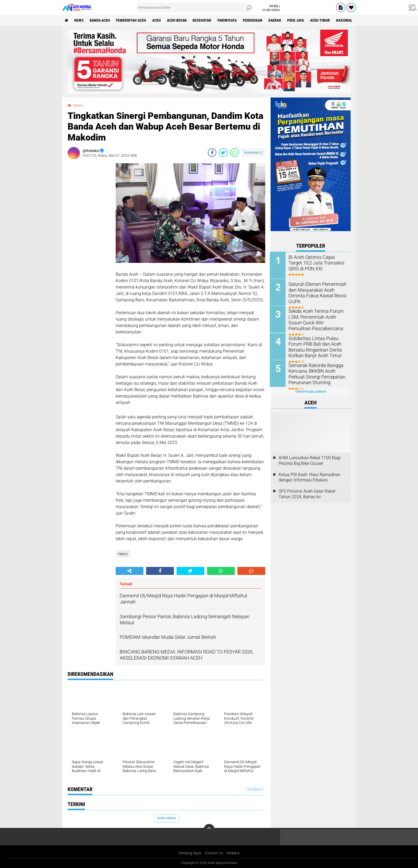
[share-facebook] (212, 153)
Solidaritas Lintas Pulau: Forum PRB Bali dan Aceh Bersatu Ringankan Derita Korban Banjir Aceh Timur (313, 346)
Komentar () (253, 152)
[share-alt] (130, 571)
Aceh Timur (321, 20)
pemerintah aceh (132, 20)
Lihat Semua (166, 818)
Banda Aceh (100, 20)
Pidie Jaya (297, 20)
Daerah (276, 20)
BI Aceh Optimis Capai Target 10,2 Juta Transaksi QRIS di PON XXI (317, 263)
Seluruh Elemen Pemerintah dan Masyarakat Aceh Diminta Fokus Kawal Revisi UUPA (318, 290)
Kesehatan (203, 20)
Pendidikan (253, 20)
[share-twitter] (223, 153)
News (79, 20)
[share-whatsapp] (235, 153)
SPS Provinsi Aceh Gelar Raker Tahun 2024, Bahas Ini (307, 494)
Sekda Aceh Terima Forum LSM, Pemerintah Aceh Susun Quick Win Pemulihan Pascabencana (317, 319)
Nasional (345, 20)
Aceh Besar (177, 20)
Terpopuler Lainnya (311, 391)
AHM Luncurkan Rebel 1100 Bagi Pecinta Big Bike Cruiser (310, 460)
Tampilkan (255, 789)
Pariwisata (228, 20)
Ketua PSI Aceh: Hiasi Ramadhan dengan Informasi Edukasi (310, 477)
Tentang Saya (190, 853)
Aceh (157, 20)
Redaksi (233, 853)
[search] (194, 7)
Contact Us (214, 853)
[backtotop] (209, 829)
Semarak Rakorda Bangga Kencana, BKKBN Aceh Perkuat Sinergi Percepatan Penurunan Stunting (315, 373)
